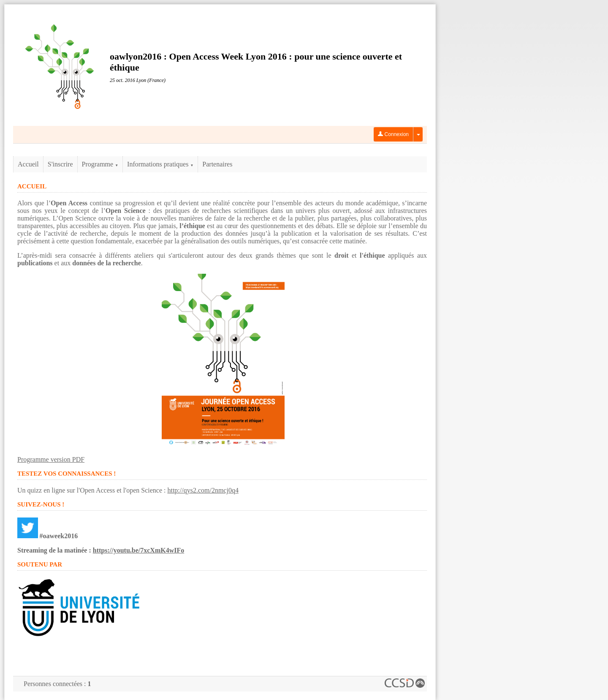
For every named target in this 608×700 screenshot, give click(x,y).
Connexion (393, 134)
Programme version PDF (51, 459)
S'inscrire (60, 164)
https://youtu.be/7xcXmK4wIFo (138, 550)
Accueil (28, 164)
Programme (100, 164)
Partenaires (217, 164)
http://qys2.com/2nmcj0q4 (203, 490)
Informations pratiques (160, 164)
